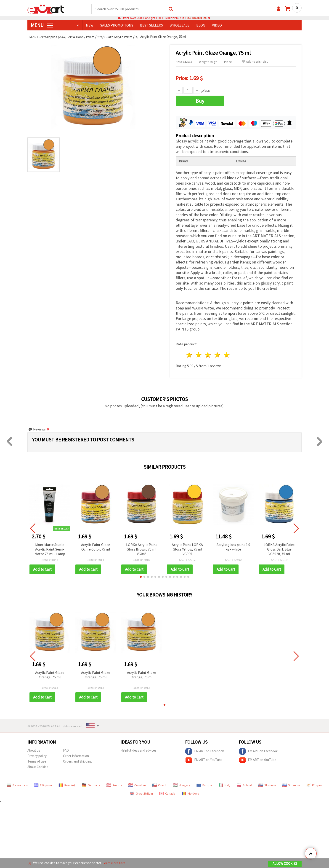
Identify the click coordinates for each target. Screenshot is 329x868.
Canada (167, 793)
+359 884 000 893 (196, 18)
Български (17, 785)
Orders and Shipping (77, 761)
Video (217, 25)
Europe (204, 785)
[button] (141, 576)
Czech (159, 785)
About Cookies (38, 766)
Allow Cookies (285, 864)
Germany (91, 785)
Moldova (190, 793)
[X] (29, 863)
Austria (114, 785)
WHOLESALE (180, 25)
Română (67, 785)
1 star (190, 354)
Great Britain (141, 793)
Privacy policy (37, 755)
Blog (201, 25)
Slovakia (267, 785)
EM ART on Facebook (204, 751)
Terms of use (37, 761)
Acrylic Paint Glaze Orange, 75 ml (50, 674)
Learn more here (114, 863)
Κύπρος (314, 785)
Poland (244, 785)
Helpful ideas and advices (138, 750)
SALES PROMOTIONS (117, 25)
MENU (42, 25)
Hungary (182, 785)
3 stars (208, 354)
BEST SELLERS (151, 25)
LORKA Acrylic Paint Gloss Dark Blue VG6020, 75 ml (279, 548)
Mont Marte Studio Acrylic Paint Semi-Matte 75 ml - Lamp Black (50, 549)
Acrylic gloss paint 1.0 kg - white (233, 546)
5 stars (227, 354)
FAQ (66, 750)
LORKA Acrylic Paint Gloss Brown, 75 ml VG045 (142, 548)
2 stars (199, 354)
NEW (90, 25)
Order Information (76, 755)
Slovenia (291, 785)
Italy (224, 785)
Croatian (137, 785)
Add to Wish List (255, 62)
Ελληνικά (43, 785)
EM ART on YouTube (204, 759)
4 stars (217, 354)
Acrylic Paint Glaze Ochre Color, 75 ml (96, 546)
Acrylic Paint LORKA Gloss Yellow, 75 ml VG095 (187, 548)
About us (34, 750)
